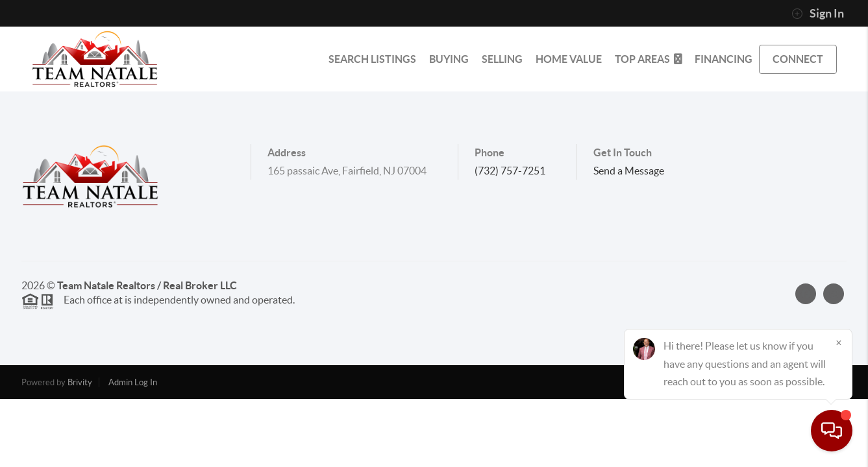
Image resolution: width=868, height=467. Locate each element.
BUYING (449, 59)
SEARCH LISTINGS (372, 59)
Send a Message (629, 171)
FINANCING (724, 59)
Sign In (818, 14)
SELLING (502, 59)
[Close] (839, 342)
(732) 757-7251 (510, 171)
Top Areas (648, 59)
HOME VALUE (569, 59)
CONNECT (798, 59)
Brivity (80, 382)
